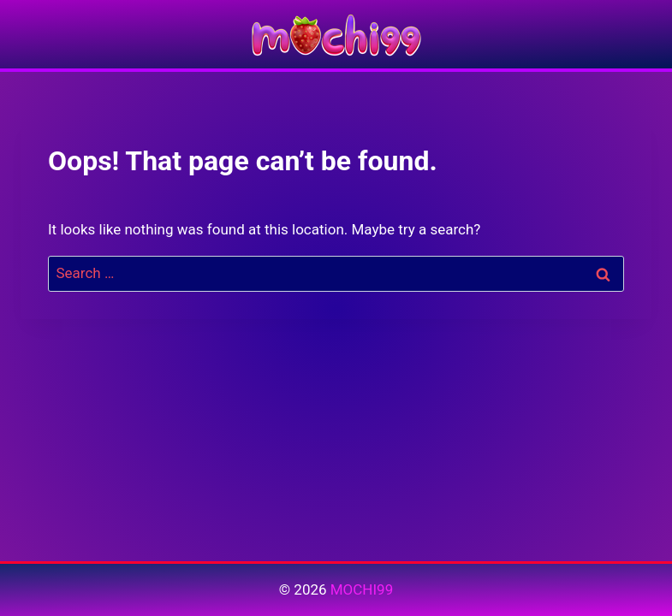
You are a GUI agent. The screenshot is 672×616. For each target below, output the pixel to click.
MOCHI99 (362, 589)
